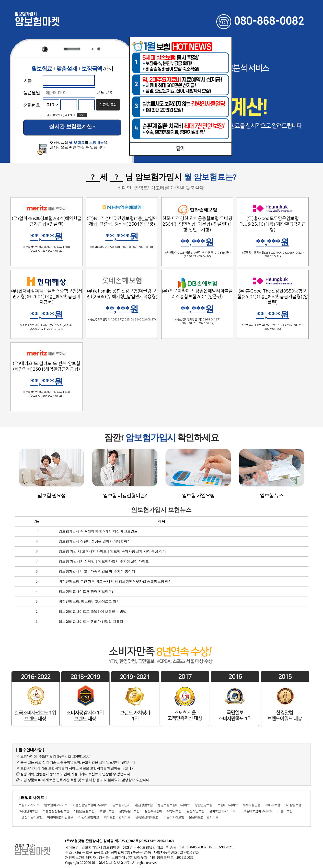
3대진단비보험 (28, 811)
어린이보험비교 (89, 817)
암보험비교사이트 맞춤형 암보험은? (86, 592)
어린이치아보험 (174, 817)
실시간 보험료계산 (72, 127)
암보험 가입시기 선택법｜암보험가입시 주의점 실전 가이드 (104, 561)
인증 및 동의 (108, 105)
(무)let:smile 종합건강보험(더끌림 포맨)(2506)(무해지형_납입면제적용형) (122, 294)
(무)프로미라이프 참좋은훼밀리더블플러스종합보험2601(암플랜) (197, 294)
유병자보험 (174, 811)
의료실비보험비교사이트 (256, 811)
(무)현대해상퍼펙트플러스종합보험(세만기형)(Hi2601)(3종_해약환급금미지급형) (47, 297)
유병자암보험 (195, 811)
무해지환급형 (252, 805)
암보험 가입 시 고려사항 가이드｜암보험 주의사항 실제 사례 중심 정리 (112, 551)
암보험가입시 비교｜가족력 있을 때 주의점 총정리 (97, 571)
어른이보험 (285, 811)
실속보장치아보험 (147, 817)
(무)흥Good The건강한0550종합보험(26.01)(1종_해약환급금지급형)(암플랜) (273, 297)
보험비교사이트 (29, 805)
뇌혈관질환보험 (84, 811)
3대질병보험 (293, 805)
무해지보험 (273, 805)
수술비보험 (107, 811)
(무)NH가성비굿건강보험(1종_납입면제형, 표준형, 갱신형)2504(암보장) (122, 221)
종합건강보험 (204, 805)
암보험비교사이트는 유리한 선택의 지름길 (91, 622)
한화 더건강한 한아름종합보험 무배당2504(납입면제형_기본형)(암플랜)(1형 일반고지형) (197, 224)
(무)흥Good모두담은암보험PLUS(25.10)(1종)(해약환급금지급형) (273, 224)
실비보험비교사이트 (222, 811)
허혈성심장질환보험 (56, 811)
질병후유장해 (153, 811)
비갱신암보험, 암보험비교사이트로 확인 (89, 602)
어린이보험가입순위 (60, 817)
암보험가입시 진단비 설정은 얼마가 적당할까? (94, 541)
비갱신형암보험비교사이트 (90, 805)
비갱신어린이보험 (30, 817)
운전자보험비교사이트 (204, 817)
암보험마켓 (37, 20)
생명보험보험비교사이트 (174, 805)
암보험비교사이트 (56, 805)
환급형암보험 (144, 805)
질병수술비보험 (129, 811)
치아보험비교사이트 (117, 817)
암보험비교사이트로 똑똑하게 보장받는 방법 (93, 612)
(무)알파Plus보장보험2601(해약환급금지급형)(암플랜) (47, 221)
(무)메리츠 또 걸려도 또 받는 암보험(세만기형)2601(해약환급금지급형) (46, 366)
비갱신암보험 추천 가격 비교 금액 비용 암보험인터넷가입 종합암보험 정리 (115, 581)
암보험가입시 (121, 805)
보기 (82, 115)
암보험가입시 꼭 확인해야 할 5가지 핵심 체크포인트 (98, 531)
